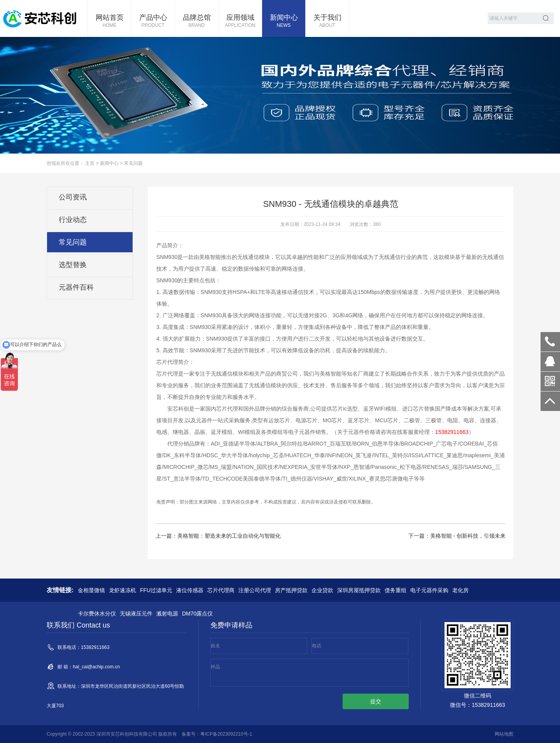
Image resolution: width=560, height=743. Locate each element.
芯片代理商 (221, 590)
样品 (215, 667)
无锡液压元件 (136, 614)
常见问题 (133, 163)
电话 (317, 646)
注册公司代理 (255, 590)
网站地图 (504, 734)
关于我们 (327, 21)
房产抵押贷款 (291, 590)
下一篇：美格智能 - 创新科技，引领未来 (457, 536)
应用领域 (240, 21)
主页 (90, 163)
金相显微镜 (91, 590)
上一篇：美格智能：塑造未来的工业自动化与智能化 (218, 536)
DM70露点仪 (197, 614)
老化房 (460, 590)
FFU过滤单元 (156, 590)
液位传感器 (190, 590)
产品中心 (153, 21)
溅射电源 (167, 614)
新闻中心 (284, 21)
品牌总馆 (197, 21)
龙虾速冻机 (122, 590)
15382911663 (550, 342)
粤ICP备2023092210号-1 (226, 734)
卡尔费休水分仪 (97, 614)
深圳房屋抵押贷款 (359, 590)
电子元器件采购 (429, 590)
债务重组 (395, 590)
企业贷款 (322, 590)
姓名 (215, 646)
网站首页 (109, 21)
